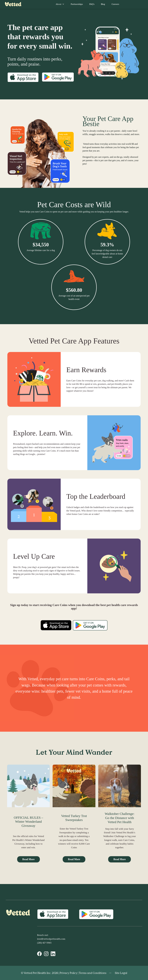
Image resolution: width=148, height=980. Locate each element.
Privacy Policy (68, 973)
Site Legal (121, 973)
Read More (28, 859)
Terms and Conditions (93, 973)
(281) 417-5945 (44, 943)
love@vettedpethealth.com (51, 939)
